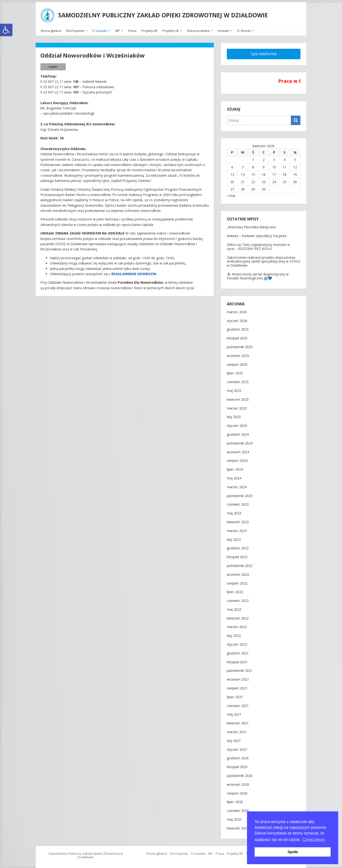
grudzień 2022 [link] (238, 547)
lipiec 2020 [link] (235, 800)
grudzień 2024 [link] (238, 433)
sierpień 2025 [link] (237, 363)
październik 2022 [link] (240, 564)
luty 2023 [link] (234, 538)
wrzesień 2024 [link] (238, 450)
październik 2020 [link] (240, 774)
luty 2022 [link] (234, 634)
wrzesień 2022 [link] (238, 573)
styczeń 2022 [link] (237, 643)
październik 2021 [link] (240, 669)
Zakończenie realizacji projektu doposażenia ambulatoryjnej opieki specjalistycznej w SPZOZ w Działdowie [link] (264, 260)
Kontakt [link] (223, 29)
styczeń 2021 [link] (237, 748)
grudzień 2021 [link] (238, 651)
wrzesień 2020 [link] (238, 783)
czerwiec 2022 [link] (238, 599)
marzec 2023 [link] (237, 529)
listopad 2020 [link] (237, 765)
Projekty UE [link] (171, 29)
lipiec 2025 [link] (235, 372)
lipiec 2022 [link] (235, 590)
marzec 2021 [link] (237, 730)
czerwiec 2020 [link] (238, 809)
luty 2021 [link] (234, 739)
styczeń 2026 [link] (237, 319)
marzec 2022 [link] (237, 625)
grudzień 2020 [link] (238, 757)
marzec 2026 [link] (237, 310)
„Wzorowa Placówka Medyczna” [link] (252, 225)
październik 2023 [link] (240, 494)
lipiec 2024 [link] (235, 468)
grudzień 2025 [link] (238, 328)
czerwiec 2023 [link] (238, 503)
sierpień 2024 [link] (237, 459)
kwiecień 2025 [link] (238, 398)
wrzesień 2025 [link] (238, 354)
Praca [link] (132, 29)
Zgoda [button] (292, 852)
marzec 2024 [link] (237, 485)
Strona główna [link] (51, 29)
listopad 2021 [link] (237, 660)
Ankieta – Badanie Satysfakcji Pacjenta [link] (257, 234)
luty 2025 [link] (234, 415)
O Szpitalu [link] (100, 29)
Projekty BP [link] (150, 29)
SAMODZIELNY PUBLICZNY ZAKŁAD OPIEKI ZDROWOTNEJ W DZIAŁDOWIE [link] (164, 14)
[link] (6, 30)
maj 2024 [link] (234, 476)
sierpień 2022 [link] (237, 582)
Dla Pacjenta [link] (75, 29)
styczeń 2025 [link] (237, 424)
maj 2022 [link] (234, 608)
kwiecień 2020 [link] (238, 827)
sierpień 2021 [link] (237, 686)
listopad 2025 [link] (237, 336)
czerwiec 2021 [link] (238, 704)
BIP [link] (118, 29)
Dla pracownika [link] (198, 29)
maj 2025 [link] (234, 389)
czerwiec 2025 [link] (238, 380)
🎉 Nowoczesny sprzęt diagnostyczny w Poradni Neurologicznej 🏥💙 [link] (258, 274)
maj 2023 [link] (234, 511)
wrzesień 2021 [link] (238, 678)
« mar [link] (231, 194)
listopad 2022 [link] (237, 555)
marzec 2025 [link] (237, 407)
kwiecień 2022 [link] (238, 617)
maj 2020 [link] (234, 818)
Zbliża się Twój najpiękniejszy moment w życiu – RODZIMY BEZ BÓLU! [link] (258, 245)
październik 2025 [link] (240, 345)
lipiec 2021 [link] (235, 695)
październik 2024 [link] (240, 441)
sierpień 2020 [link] (237, 792)
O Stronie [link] (244, 29)
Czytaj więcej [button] (314, 840)
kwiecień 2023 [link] (238, 520)
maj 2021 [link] (234, 713)
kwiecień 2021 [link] (238, 721)
